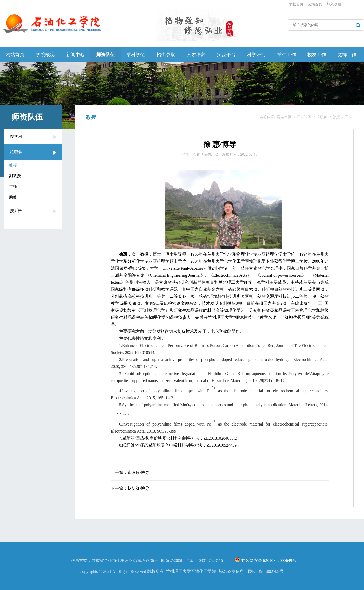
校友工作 (317, 55)
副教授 (15, 176)
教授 (13, 165)
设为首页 (315, 4)
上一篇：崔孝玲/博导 (130, 472)
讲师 (13, 187)
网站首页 (15, 55)
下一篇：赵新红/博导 (130, 488)
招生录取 (166, 55)
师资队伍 (106, 55)
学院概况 (45, 55)
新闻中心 (75, 55)
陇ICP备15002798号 (266, 571)
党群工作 (347, 55)
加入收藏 (334, 4)
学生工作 (287, 55)
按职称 (16, 152)
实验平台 (226, 55)
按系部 (16, 211)
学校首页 (296, 4)
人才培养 (196, 55)
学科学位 (136, 55)
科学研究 (256, 55)
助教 (13, 197)
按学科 (16, 137)
